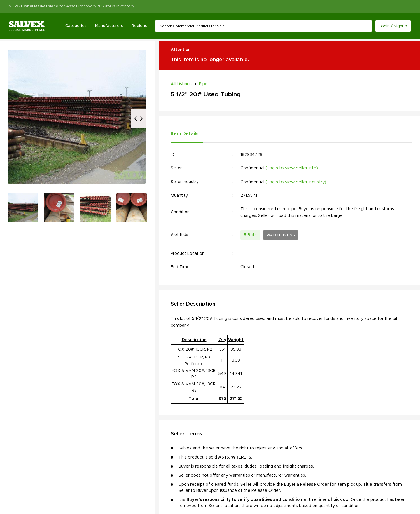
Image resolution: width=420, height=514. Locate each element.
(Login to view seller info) (292, 168)
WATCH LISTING (281, 235)
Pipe (203, 84)
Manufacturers (109, 26)
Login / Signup (393, 26)
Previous (136, 119)
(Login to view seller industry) (296, 182)
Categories (76, 26)
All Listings (181, 84)
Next (141, 119)
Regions (139, 26)
